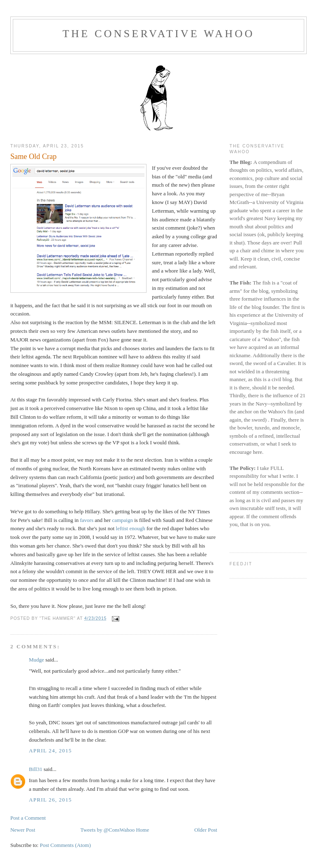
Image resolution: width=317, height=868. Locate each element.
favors (87, 520)
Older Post (206, 830)
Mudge (37, 660)
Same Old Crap (33, 157)
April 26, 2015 (50, 800)
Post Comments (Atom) (65, 845)
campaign (122, 520)
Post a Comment (28, 818)
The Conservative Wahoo (158, 34)
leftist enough (131, 528)
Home (142, 830)
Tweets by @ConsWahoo (108, 830)
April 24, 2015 (50, 751)
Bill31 (36, 769)
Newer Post (23, 830)
